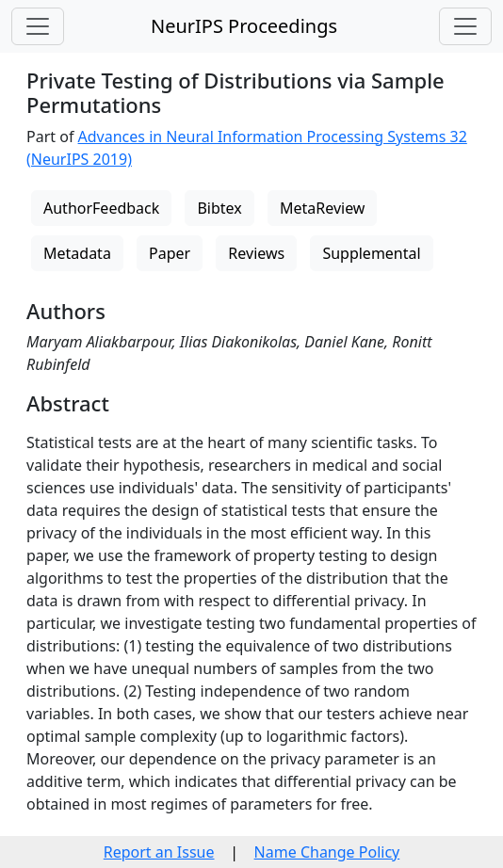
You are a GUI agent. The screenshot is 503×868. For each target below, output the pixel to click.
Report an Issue (159, 852)
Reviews (256, 253)
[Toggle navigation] (38, 26)
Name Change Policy (327, 852)
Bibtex (219, 208)
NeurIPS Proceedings (244, 26)
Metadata (77, 253)
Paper (170, 253)
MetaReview (322, 208)
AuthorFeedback (101, 208)
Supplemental (371, 253)
